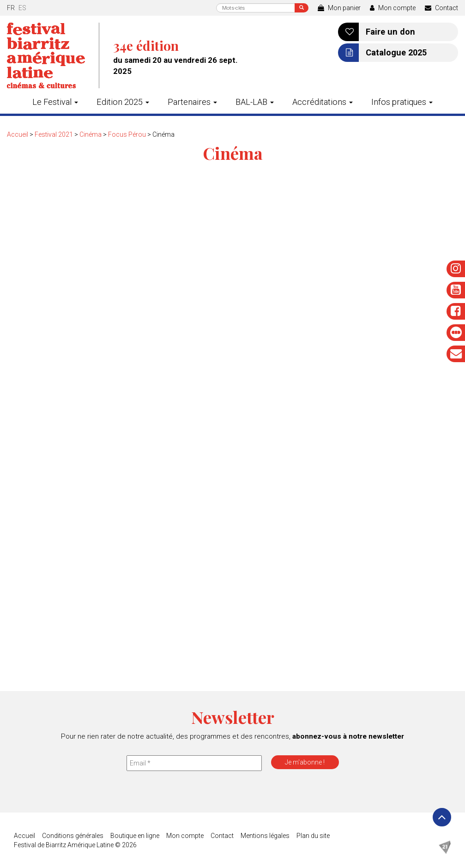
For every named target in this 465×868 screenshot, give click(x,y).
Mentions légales (265, 836)
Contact (441, 8)
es (22, 8)
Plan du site (313, 836)
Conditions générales (73, 836)
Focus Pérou (127, 134)
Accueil (18, 134)
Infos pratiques (402, 102)
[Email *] (194, 763)
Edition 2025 (123, 102)
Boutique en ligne (135, 836)
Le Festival (55, 102)
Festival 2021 (54, 134)
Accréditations (323, 102)
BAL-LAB (255, 102)
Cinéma (91, 134)
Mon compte (393, 8)
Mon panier (339, 8)
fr (11, 8)
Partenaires (192, 102)
